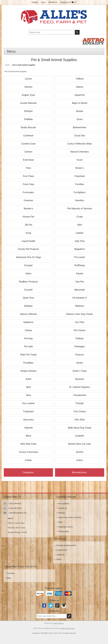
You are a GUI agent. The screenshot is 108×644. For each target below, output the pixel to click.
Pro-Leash (80, 257)
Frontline (80, 184)
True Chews (80, 411)
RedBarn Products (28, 282)
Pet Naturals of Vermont (80, 209)
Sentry (80, 363)
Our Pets (80, 322)
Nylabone (28, 322)
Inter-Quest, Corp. (68, 628)
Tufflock (80, 79)
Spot (28, 387)
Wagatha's (80, 249)
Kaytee (80, 274)
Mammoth (80, 290)
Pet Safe (28, 346)
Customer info (62, 550)
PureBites (28, 363)
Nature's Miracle (28, 314)
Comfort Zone (28, 144)
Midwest (80, 306)
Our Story (11, 573)
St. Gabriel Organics (80, 387)
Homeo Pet (28, 217)
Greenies (28, 200)
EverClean (28, 160)
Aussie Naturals (28, 103)
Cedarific (80, 436)
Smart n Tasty (80, 371)
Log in (43, 2)
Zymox (28, 79)
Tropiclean (80, 176)
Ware (28, 436)
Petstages (80, 346)
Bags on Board (80, 103)
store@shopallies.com (18, 513)
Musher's (28, 209)
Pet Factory (80, 330)
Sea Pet (80, 282)
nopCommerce (59, 623)
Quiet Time (28, 298)
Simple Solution (28, 371)
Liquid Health (28, 241)
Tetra (28, 395)
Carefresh (28, 136)
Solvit (28, 379)
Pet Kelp (28, 338)
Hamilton (80, 200)
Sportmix (80, 379)
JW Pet (28, 225)
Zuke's (80, 460)
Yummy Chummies (28, 452)
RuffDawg (80, 265)
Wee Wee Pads (28, 444)
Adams (80, 87)
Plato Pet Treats (28, 355)
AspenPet (80, 95)
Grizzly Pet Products (28, 249)
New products (64, 504)
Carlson (28, 152)
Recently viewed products (66, 545)
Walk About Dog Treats (80, 428)
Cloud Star (80, 136)
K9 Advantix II (80, 298)
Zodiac (28, 460)
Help (60, 522)
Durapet (28, 265)
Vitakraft (28, 428)
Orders (59, 559)
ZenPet (80, 452)
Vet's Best (80, 420)
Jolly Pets (80, 241)
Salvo (28, 274)
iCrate (80, 217)
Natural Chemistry (80, 152)
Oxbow (28, 330)
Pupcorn (80, 355)
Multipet (28, 306)
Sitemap (62, 513)
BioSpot (28, 111)
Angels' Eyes (28, 95)
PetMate (28, 119)
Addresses (60, 555)
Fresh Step (28, 184)
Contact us (62, 508)
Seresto (28, 87)
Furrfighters (80, 192)
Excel (80, 160)
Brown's (80, 168)
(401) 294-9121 (16, 504)
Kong (28, 233)
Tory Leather (28, 403)
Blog (9, 578)
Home (7, 65)
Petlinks (80, 338)
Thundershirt (80, 395)
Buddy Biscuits (28, 127)
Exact (80, 119)
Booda (80, 111)
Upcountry (28, 420)
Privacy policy (64, 531)
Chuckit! (28, 290)
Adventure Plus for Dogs (28, 257)
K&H (80, 225)
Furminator (28, 192)
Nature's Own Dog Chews (80, 314)
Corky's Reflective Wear (80, 144)
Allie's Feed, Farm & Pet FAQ (70, 518)
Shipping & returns (66, 527)
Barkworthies (80, 127)
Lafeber (80, 233)
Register (35, 2)
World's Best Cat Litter (80, 444)
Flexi (28, 168)
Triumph (80, 403)
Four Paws (28, 176)
